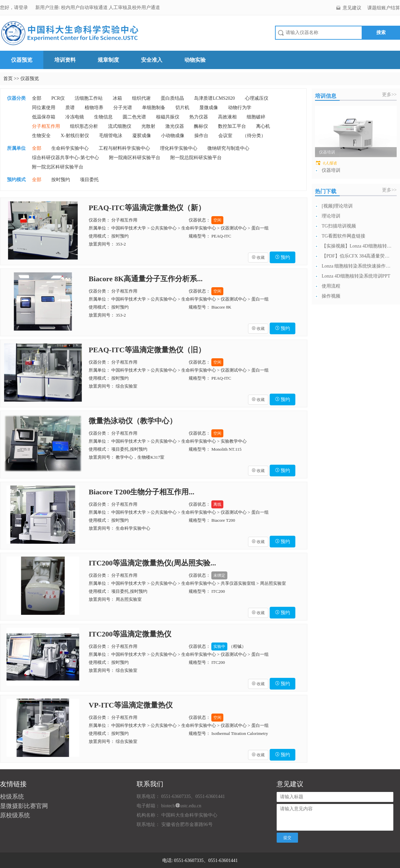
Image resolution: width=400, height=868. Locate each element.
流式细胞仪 (120, 126)
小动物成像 (173, 136)
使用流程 (331, 286)
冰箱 (117, 98)
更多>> (389, 95)
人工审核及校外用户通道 (134, 8)
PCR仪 (58, 98)
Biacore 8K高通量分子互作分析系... (146, 279)
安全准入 (152, 60)
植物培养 (94, 108)
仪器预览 (22, 60)
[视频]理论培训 (337, 206)
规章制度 (108, 60)
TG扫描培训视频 (339, 226)
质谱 (70, 108)
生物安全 (41, 136)
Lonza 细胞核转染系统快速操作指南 (357, 266)
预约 (283, 257)
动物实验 (195, 60)
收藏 (258, 258)
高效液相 (227, 117)
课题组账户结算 (384, 8)
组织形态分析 (84, 126)
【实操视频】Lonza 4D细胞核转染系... (357, 246)
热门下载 (326, 191)
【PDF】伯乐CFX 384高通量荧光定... (357, 256)
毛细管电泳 (111, 136)
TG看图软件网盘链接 (343, 236)
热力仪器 (199, 117)
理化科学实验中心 (179, 148)
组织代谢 (141, 98)
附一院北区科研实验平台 (58, 167)
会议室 (225, 136)
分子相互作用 (46, 126)
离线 (217, 504)
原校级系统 (15, 815)
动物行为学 (240, 108)
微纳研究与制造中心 (228, 148)
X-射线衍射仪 (75, 136)
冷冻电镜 (75, 117)
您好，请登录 (15, 8)
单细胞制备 (154, 108)
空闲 (217, 220)
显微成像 (209, 108)
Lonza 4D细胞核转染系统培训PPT (356, 276)
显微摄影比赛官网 (24, 806)
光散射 (148, 126)
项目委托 (89, 180)
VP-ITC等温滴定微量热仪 (131, 705)
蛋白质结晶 (172, 98)
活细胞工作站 (89, 98)
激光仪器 (175, 126)
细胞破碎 (256, 117)
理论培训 (331, 216)
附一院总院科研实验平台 (196, 158)
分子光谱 (123, 108)
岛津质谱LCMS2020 (214, 98)
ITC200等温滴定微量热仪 (130, 634)
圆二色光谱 (134, 117)
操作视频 (331, 296)
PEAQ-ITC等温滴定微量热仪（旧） (147, 350)
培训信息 (326, 96)
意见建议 (352, 8)
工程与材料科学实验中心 (124, 148)
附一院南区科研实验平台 (135, 158)
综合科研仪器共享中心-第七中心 (65, 158)
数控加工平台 (232, 126)
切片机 (182, 108)
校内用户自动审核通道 (85, 8)
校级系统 (12, 797)
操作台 (201, 136)
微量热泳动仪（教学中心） (133, 421)
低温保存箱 (44, 117)
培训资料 (65, 60)
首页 (8, 79)
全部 (37, 98)
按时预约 (61, 180)
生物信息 (103, 117)
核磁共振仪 (168, 117)
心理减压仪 (257, 98)
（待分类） (254, 136)
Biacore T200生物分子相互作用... (141, 492)
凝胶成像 (142, 136)
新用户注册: (48, 8)
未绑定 (219, 575)
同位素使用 (44, 108)
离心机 (263, 126)
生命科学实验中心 (70, 148)
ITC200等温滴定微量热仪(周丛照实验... (152, 563)
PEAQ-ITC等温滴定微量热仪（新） (147, 208)
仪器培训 (331, 170)
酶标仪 (201, 126)
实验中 (219, 646)
